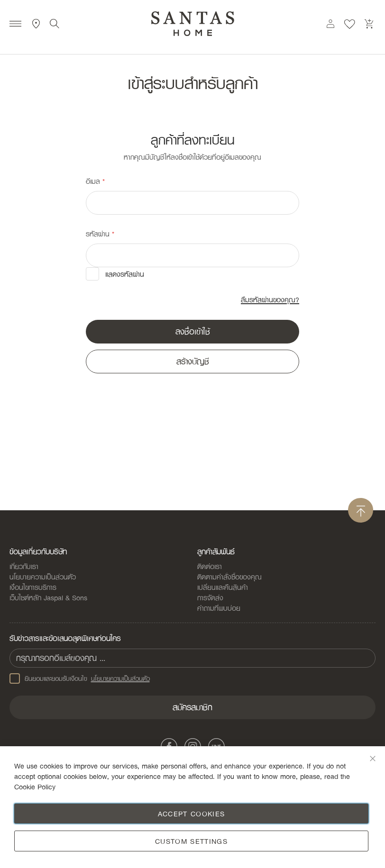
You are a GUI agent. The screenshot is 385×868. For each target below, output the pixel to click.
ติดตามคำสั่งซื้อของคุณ (229, 577)
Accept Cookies (192, 814)
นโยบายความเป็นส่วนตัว (43, 577)
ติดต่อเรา (210, 566)
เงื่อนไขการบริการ (33, 587)
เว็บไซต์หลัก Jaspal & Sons (48, 597)
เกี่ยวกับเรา (24, 566)
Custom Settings (191, 841)
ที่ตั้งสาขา (36, 24)
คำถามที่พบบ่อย (219, 608)
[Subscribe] (192, 707)
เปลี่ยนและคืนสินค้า (223, 587)
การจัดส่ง (210, 597)
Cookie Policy (35, 787)
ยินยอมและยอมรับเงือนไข (80, 678)
